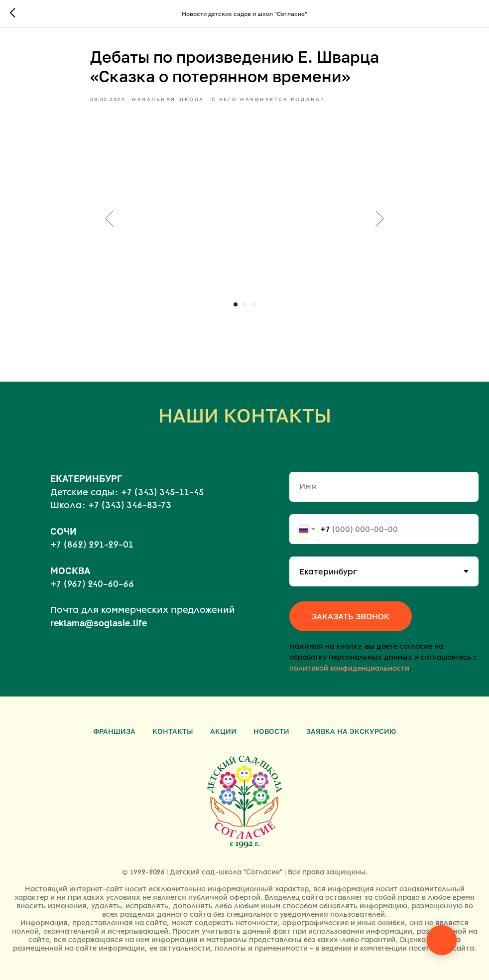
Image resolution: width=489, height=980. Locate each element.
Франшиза (114, 731)
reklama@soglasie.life (99, 623)
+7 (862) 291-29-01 (92, 545)
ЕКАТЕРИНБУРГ (86, 478)
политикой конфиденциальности (349, 668)
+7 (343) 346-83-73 (130, 505)
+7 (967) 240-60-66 (92, 584)
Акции (223, 731)
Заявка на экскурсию (351, 731)
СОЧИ (63, 531)
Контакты (173, 731)
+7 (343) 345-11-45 (162, 492)
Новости (271, 731)
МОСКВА (70, 570)
